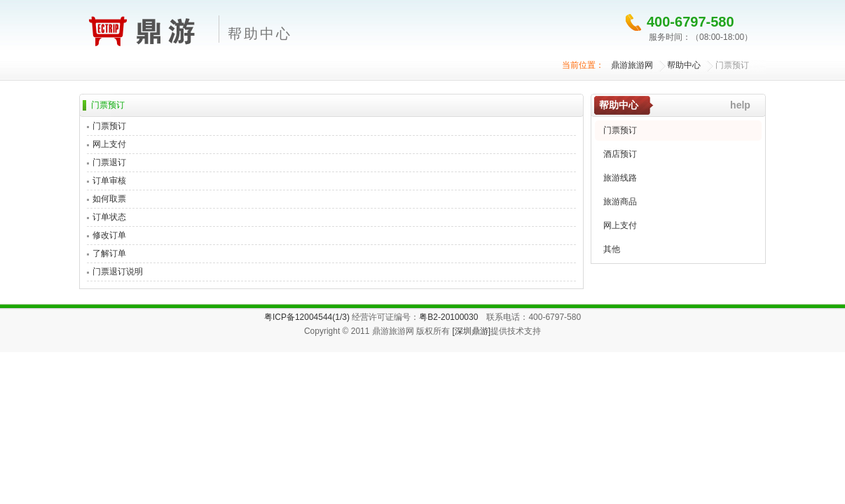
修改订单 (109, 235)
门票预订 (732, 65)
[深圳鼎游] (471, 331)
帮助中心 (684, 65)
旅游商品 (620, 202)
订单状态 (109, 217)
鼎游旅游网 (143, 29)
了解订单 (109, 253)
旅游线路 (620, 178)
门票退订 (109, 162)
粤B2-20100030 (448, 317)
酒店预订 (620, 154)
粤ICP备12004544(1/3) (307, 317)
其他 (612, 249)
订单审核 (109, 181)
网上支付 (109, 144)
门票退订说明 (118, 272)
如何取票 (109, 199)
